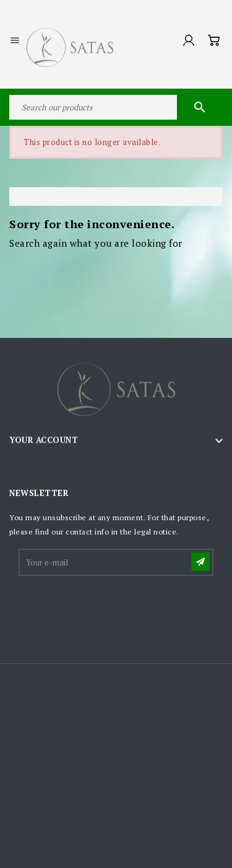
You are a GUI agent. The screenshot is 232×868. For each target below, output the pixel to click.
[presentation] (114, 608)
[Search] (116, 107)
